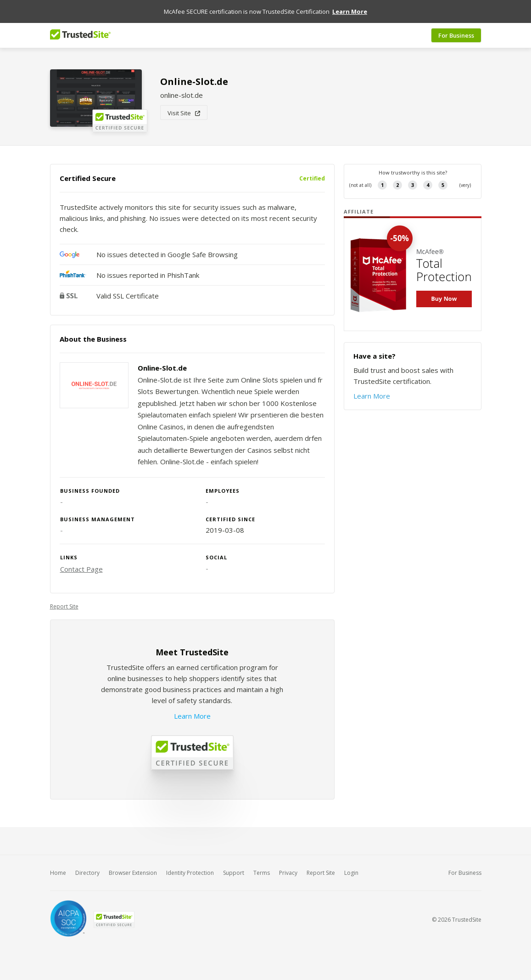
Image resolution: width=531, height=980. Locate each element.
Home (58, 873)
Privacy (288, 873)
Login (351, 873)
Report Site (64, 606)
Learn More (192, 716)
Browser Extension (133, 873)
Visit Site (184, 113)
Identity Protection (190, 873)
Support (234, 873)
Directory (87, 873)
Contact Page (81, 569)
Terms (262, 873)
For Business (456, 35)
